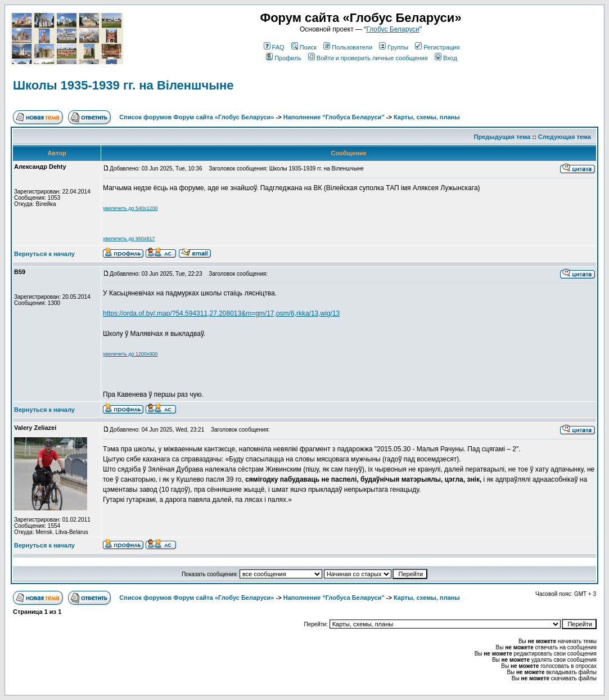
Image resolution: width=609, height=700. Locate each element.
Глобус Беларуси (393, 29)
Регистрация (437, 47)
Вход (446, 58)
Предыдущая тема (502, 137)
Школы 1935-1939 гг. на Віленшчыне (123, 85)
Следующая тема (565, 137)
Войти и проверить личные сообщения (368, 58)
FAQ (274, 47)
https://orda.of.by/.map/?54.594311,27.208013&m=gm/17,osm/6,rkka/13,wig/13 (221, 313)
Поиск (304, 47)
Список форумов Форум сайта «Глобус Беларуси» (197, 117)
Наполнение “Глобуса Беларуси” (334, 117)
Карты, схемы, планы (427, 117)
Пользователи (348, 47)
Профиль (284, 58)
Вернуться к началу (44, 254)
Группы (394, 47)
